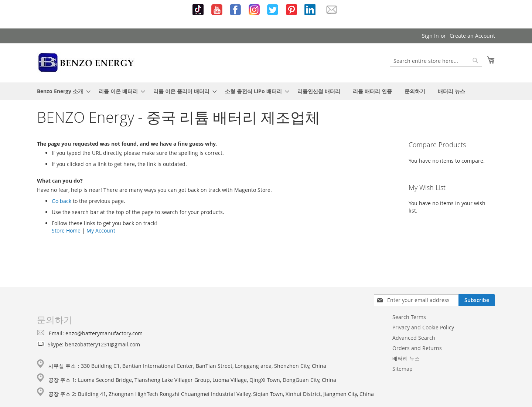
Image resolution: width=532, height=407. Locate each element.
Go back (62, 201)
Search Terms (409, 317)
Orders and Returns (417, 348)
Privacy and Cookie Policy (423, 327)
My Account (101, 230)
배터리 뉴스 (406, 358)
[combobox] (436, 61)
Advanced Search (414, 338)
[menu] (266, 91)
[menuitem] (62, 91)
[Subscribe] (477, 300)
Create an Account (472, 36)
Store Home (66, 230)
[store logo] (86, 62)
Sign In (430, 36)
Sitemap (403, 369)
